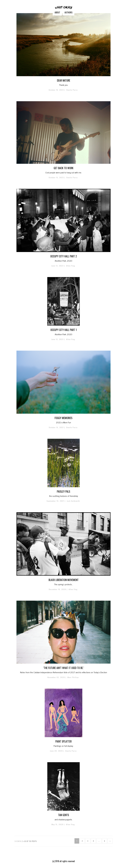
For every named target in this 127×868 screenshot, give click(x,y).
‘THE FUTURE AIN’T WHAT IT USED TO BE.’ (64, 668)
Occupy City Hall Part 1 (64, 330)
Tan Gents (64, 815)
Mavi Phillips (73, 677)
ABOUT (57, 12)
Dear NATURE (64, 80)
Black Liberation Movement (64, 580)
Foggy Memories (63, 418)
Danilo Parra (72, 90)
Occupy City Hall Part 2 (64, 256)
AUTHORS (68, 12)
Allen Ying (71, 266)
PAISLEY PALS (63, 491)
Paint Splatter (63, 741)
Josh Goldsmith (73, 501)
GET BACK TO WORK (64, 168)
